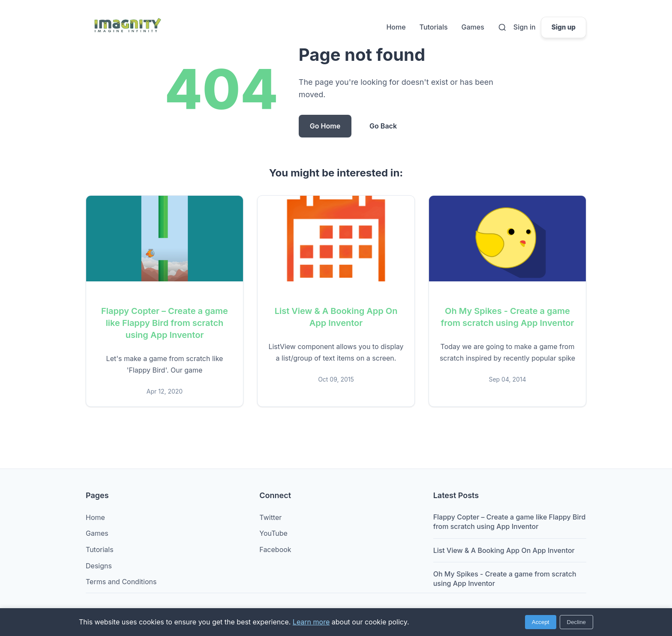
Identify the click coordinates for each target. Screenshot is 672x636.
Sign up (564, 27)
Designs (99, 566)
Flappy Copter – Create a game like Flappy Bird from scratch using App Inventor (165, 323)
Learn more (311, 622)
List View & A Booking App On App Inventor (504, 550)
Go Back (383, 126)
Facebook (275, 549)
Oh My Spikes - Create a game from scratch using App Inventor (505, 579)
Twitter (270, 517)
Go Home (325, 126)
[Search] (502, 27)
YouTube (273, 533)
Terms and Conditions (121, 582)
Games (473, 27)
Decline (576, 622)
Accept (541, 622)
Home (396, 27)
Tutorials (434, 27)
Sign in (525, 27)
